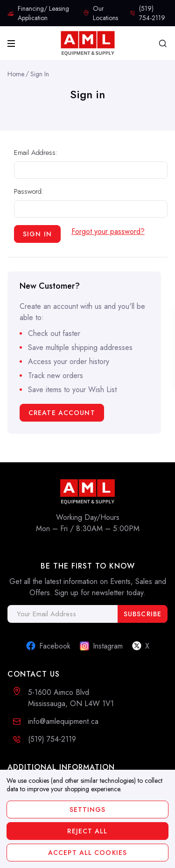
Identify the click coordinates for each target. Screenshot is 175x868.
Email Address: (36, 153)
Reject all (87, 831)
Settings (88, 810)
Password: (29, 191)
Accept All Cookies (87, 853)
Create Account (62, 413)
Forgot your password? (108, 231)
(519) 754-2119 (52, 739)
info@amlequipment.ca (63, 721)
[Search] (163, 44)
